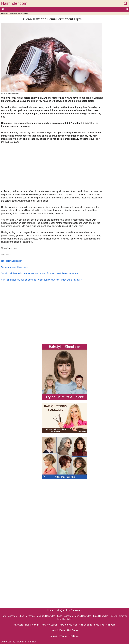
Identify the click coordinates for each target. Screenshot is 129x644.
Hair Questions (9, 14)
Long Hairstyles (65, 616)
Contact (54, 636)
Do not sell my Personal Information (18, 642)
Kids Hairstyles (101, 616)
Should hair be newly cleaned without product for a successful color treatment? (40, 273)
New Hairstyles (9, 616)
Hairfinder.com (14, 3)
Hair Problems (32, 625)
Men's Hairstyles (83, 616)
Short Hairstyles (27, 616)
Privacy (63, 636)
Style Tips (99, 625)
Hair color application (12, 261)
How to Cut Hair (50, 625)
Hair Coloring (85, 625)
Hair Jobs (111, 625)
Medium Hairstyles (46, 616)
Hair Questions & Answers (69, 610)
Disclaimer (74, 636)
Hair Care (18, 625)
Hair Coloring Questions (21, 14)
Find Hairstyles (65, 619)
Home (2, 14)
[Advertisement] (52, 167)
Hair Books (73, 630)
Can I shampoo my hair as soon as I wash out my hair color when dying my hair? (41, 280)
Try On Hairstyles (119, 616)
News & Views (58, 630)
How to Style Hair (68, 625)
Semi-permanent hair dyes (14, 267)
